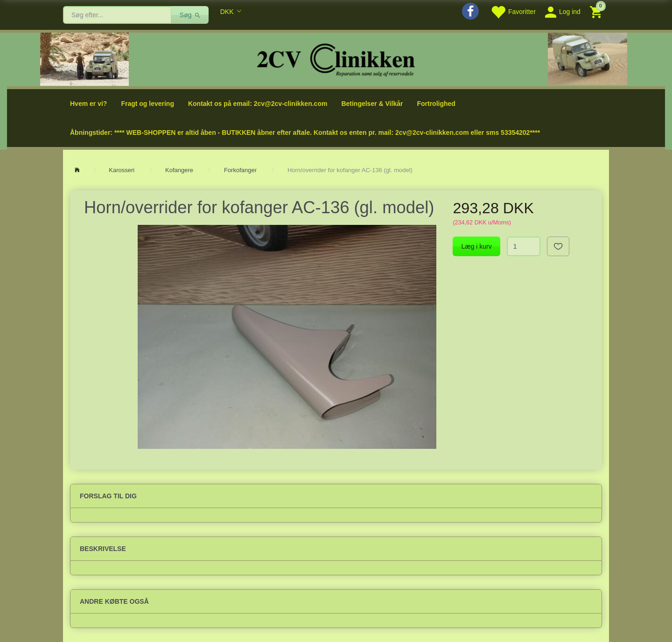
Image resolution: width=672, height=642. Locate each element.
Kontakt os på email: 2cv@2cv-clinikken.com (258, 104)
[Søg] (190, 15)
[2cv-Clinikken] (336, 59)
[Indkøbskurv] (597, 11)
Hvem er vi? (88, 104)
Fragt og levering (147, 104)
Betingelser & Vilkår (372, 104)
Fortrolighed (436, 104)
